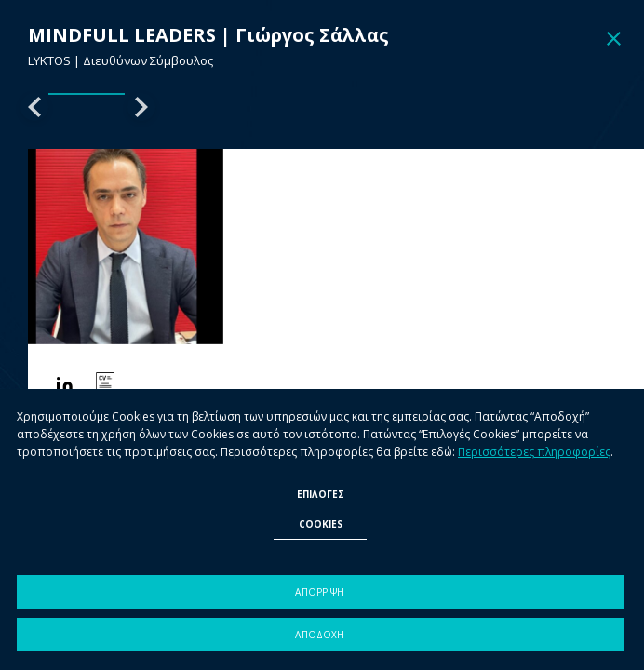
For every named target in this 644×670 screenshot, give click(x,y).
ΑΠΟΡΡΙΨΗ (320, 592)
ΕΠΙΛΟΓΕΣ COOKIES (321, 509)
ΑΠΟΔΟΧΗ (320, 635)
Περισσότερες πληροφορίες (534, 452)
